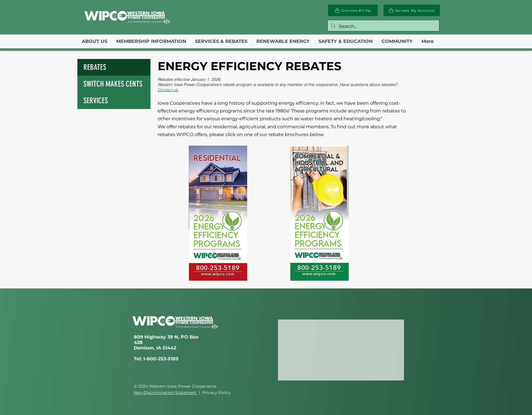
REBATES (95, 67)
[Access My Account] (412, 10)
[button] (95, 41)
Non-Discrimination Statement (166, 393)
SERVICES (96, 101)
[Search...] (383, 26)
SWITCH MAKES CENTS (113, 84)
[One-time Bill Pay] (353, 10)
